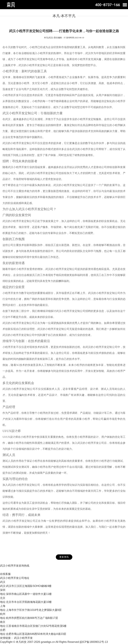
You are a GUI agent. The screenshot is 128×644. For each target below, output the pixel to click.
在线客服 (5, 574)
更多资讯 (64, 557)
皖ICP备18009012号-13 (94, 642)
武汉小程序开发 (23, 638)
